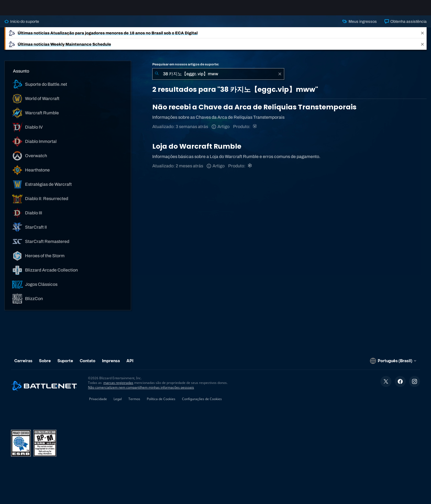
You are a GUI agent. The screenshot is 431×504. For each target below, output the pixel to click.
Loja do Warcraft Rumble (197, 151)
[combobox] (218, 78)
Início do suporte (22, 26)
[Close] (422, 37)
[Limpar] (280, 78)
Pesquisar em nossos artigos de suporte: (186, 69)
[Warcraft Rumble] (250, 170)
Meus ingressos (360, 26)
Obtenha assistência (406, 26)
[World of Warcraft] (255, 131)
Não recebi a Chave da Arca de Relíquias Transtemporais (254, 111)
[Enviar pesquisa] (157, 78)
